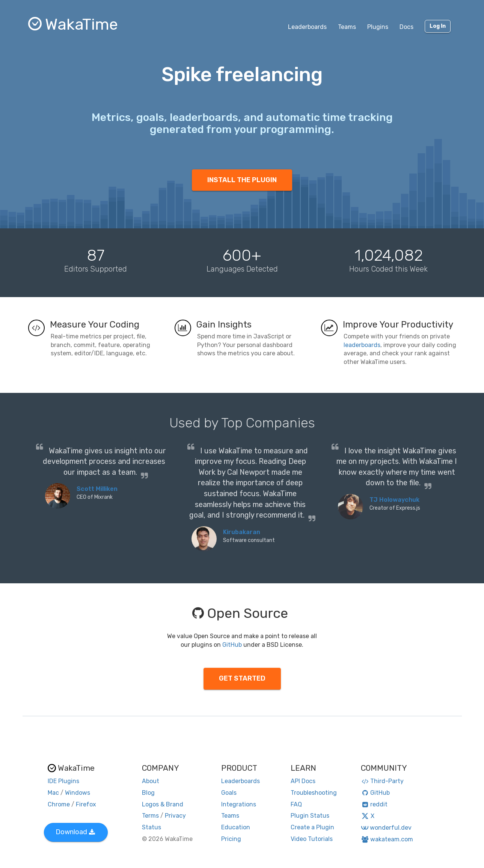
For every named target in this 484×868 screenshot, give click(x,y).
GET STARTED (242, 678)
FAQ (296, 804)
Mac (53, 793)
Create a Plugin (312, 827)
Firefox (86, 804)
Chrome (59, 804)
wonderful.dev (386, 828)
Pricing (231, 839)
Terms (150, 816)
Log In (438, 26)
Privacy (175, 816)
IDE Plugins (63, 781)
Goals (229, 793)
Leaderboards (307, 27)
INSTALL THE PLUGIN (242, 180)
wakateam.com (387, 839)
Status (152, 827)
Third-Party (382, 781)
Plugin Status (310, 816)
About (151, 781)
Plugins (378, 27)
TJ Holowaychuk (394, 500)
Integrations (239, 804)
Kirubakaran (242, 532)
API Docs (303, 781)
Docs (406, 27)
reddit (374, 804)
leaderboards (362, 345)
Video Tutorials (312, 839)
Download (75, 832)
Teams (347, 27)
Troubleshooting (314, 793)
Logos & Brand (163, 804)
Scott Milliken (97, 489)
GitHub (232, 645)
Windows (78, 793)
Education (236, 827)
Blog (148, 793)
